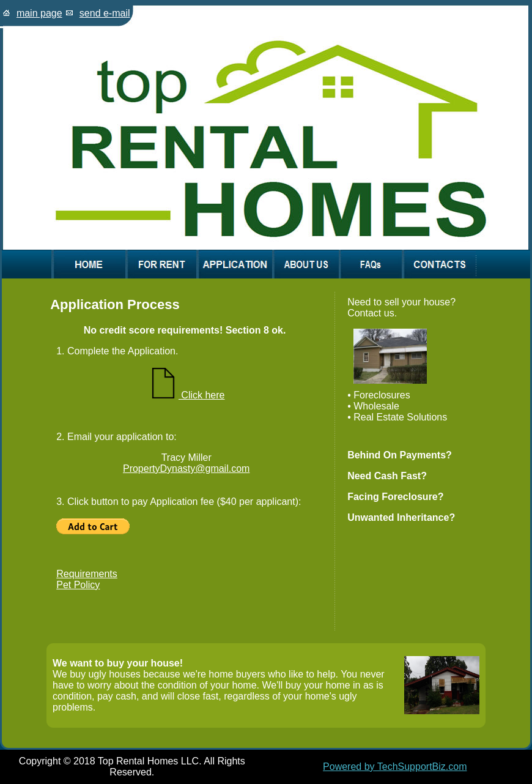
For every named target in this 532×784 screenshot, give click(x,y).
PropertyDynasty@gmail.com (186, 469)
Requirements (87, 574)
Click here (187, 395)
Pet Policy (78, 585)
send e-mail (105, 13)
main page (39, 13)
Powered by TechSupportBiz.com (395, 767)
